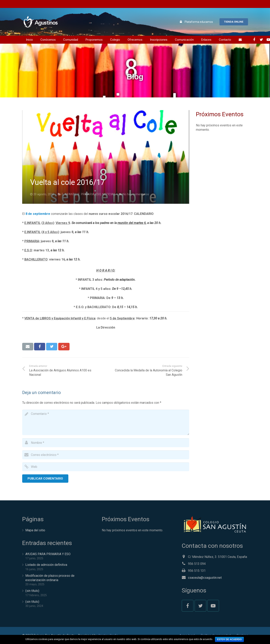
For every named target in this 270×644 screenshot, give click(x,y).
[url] (106, 467)
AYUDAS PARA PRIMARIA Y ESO (48, 554)
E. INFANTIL (69, 194)
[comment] (106, 422)
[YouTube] (213, 606)
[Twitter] (200, 606)
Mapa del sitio (35, 530)
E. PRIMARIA (86, 194)
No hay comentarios (136, 194)
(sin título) (32, 591)
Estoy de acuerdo (229, 639)
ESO (98, 194)
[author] (106, 443)
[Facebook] (188, 606)
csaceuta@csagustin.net (205, 578)
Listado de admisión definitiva (46, 565)
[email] (106, 455)
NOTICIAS (109, 194)
